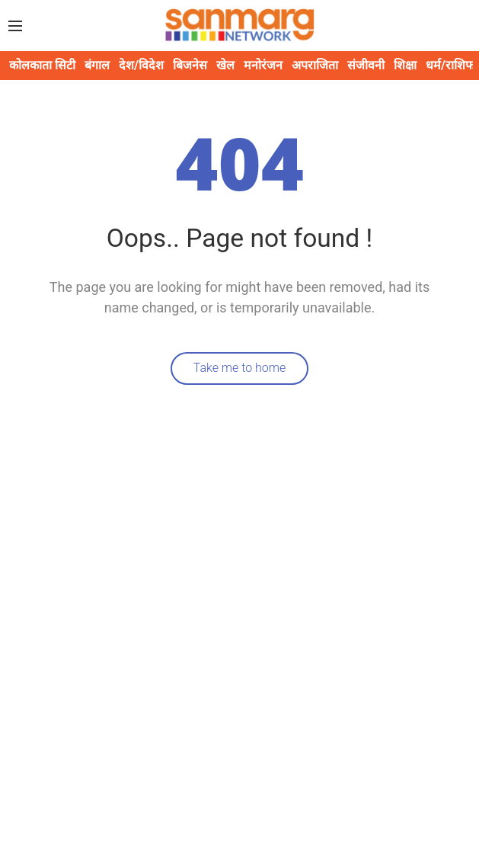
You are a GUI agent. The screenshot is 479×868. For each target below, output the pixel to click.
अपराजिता (315, 65)
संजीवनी (366, 65)
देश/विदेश (141, 65)
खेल (225, 65)
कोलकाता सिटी (42, 65)
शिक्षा (405, 65)
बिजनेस (190, 65)
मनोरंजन (263, 65)
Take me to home (240, 368)
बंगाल (97, 65)
